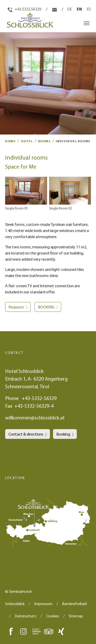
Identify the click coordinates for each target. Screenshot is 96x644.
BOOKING (46, 307)
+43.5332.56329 (25, 9)
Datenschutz (26, 616)
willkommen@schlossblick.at (35, 418)
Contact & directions (26, 434)
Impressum (43, 604)
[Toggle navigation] (87, 23)
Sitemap (76, 616)
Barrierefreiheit (75, 604)
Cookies (53, 616)
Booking (63, 434)
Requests (16, 307)
